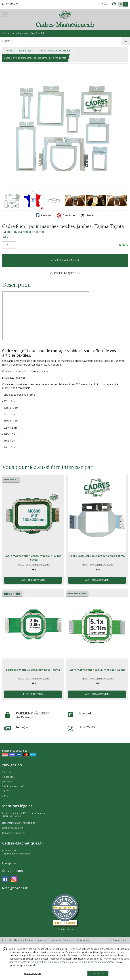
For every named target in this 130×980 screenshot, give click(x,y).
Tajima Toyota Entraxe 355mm (55, 51)
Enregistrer (66, 215)
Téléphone (9, 863)
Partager (43, 215)
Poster (87, 215)
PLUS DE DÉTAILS (33, 694)
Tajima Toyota (26, 51)
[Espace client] (114, 4)
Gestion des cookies (13, 828)
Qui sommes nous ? (13, 786)
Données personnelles (14, 833)
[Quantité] (9, 245)
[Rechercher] (126, 41)
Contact (105, 4)
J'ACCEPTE (98, 973)
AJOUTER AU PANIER (65, 260)
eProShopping (82, 940)
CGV (5, 791)
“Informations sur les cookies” (49, 962)
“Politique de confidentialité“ (95, 962)
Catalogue (8, 777)
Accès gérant (118, 940)
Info (5, 796)
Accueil (9, 51)
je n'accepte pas (33, 973)
